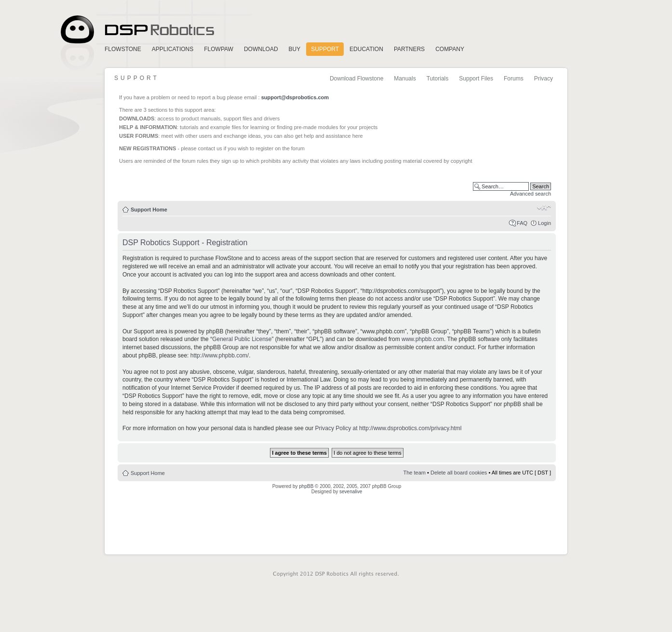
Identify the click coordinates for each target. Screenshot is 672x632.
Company (450, 49)
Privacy (544, 79)
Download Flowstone (356, 79)
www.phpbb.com (423, 339)
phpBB (306, 486)
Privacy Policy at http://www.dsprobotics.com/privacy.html (389, 428)
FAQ (522, 223)
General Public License (242, 339)
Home (136, 30)
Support (325, 49)
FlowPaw (219, 49)
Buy (295, 49)
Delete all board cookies (459, 473)
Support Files (476, 79)
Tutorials (438, 79)
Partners (409, 49)
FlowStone (123, 49)
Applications (173, 49)
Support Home (149, 210)
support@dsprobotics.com (295, 97)
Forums (514, 79)
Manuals (405, 79)
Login (544, 223)
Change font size (544, 208)
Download (261, 49)
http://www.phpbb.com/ (220, 355)
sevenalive (351, 492)
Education (366, 49)
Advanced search (531, 194)
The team (415, 473)
